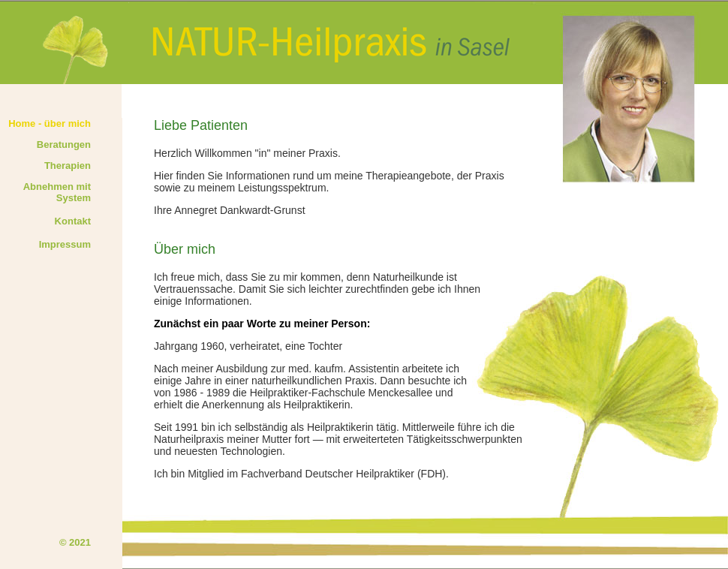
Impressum (65, 244)
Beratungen (64, 145)
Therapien (68, 166)
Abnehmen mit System (57, 192)
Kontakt (73, 221)
